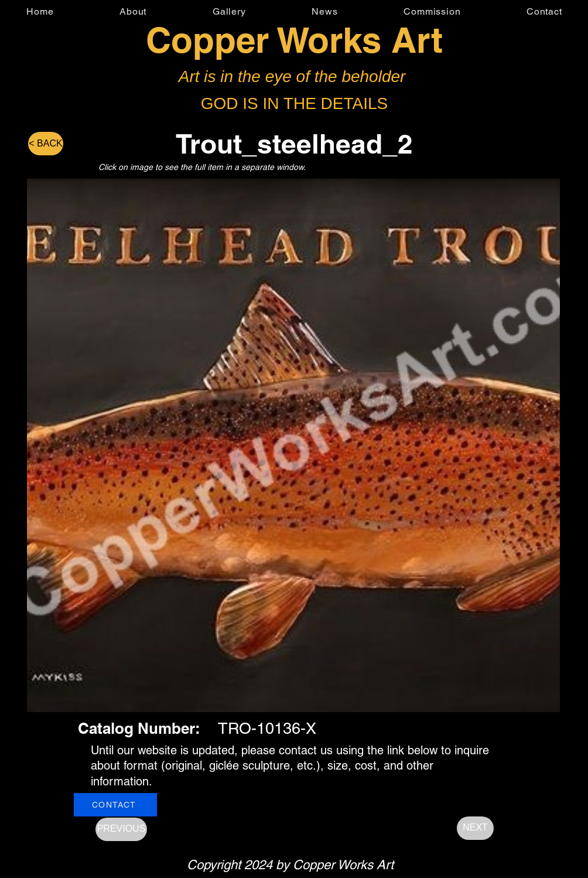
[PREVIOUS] (121, 829)
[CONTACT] (115, 805)
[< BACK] (46, 144)
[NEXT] (475, 828)
